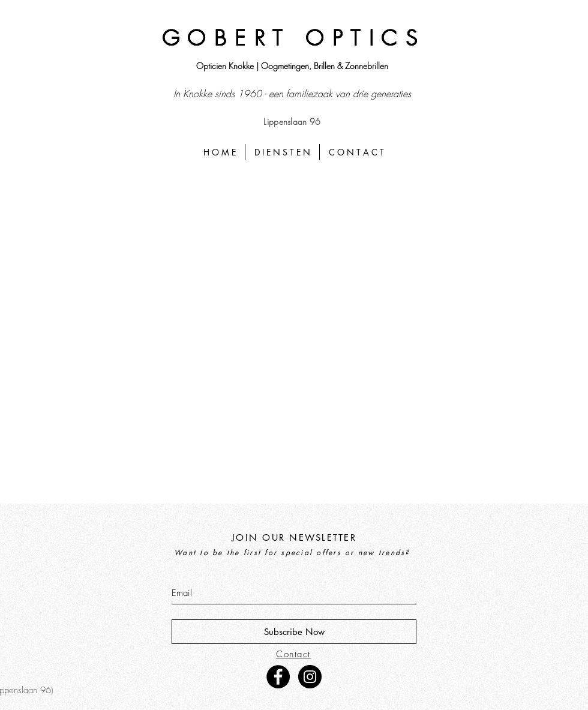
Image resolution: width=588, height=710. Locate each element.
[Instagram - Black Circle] (310, 677)
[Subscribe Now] (294, 632)
